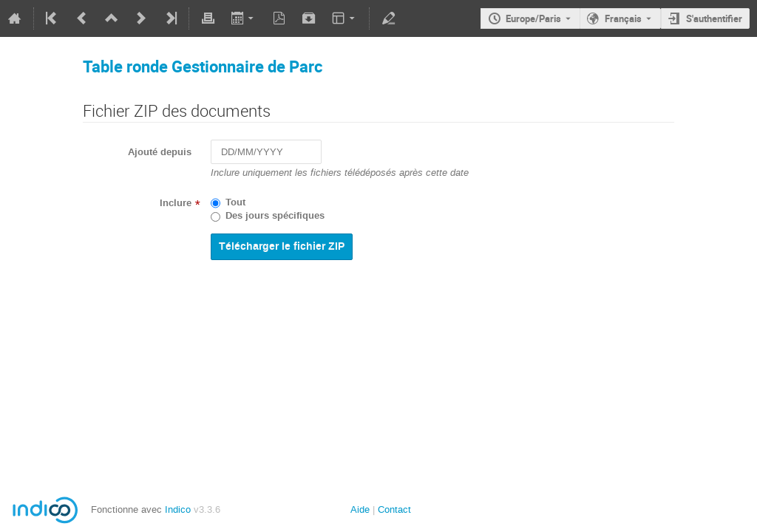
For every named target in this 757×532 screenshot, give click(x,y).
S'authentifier (714, 18)
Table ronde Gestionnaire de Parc (203, 66)
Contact (394, 509)
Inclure (176, 203)
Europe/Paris (533, 18)
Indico (178, 509)
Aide (360, 509)
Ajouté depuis (160, 152)
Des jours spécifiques (275, 216)
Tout (235, 202)
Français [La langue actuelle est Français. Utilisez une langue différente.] (623, 18)
